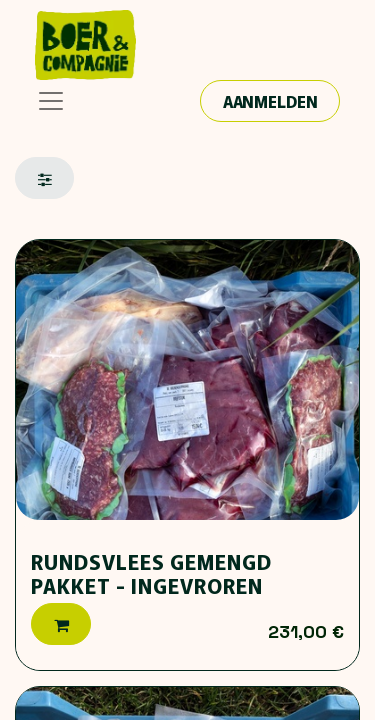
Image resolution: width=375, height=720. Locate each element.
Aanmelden (270, 101)
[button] (61, 624)
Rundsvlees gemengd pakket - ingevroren (151, 573)
